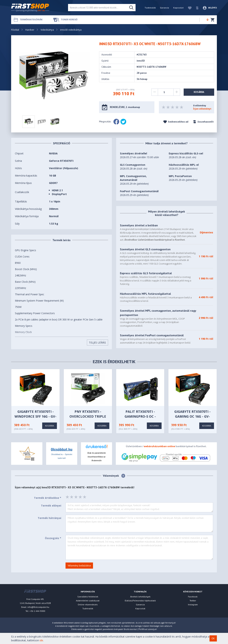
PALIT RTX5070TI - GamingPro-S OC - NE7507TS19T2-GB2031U (140, 416)
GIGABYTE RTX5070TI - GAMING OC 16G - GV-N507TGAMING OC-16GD (192, 416)
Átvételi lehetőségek (140, 597)
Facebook (193, 597)
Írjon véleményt (202, 109)
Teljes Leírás (97, 343)
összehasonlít (203, 122)
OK (213, 638)
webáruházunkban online (159, 446)
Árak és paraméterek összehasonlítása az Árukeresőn (97, 457)
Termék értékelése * (48, 498)
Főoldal (15, 30)
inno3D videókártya (71, 30)
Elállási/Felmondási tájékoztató (140, 601)
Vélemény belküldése (79, 566)
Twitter (193, 601)
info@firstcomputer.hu (38, 607)
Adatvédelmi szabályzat (88, 601)
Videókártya (47, 30)
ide (41, 640)
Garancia (164, 8)
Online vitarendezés (88, 605)
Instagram (193, 605)
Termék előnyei (51, 506)
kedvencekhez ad (176, 122)
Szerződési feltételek (88, 597)
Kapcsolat (178, 8)
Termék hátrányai (49, 518)
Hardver (30, 30)
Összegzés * (53, 538)
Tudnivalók (150, 8)
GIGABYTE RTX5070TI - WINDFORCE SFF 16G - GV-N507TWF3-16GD (35, 416)
